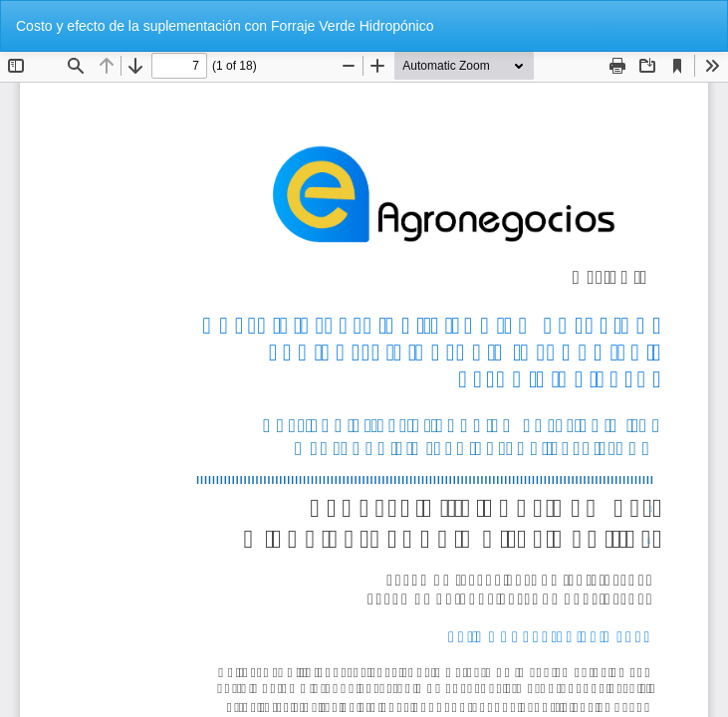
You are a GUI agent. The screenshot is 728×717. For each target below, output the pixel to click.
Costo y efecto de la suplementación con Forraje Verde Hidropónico (225, 26)
